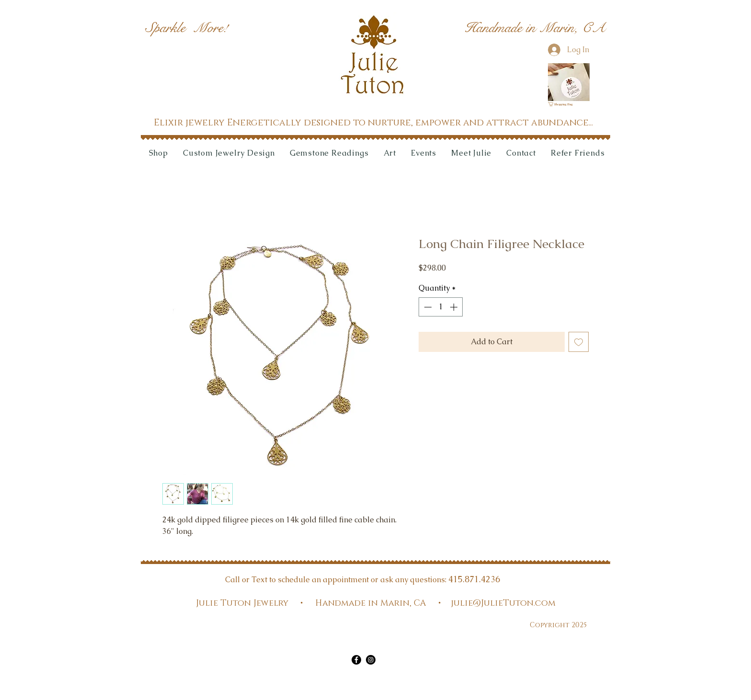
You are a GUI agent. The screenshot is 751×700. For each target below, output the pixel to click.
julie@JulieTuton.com (503, 603)
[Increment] (455, 307)
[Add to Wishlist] (579, 342)
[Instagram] (371, 660)
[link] (563, 104)
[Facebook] (356, 660)
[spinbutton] (441, 307)
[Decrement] (427, 307)
